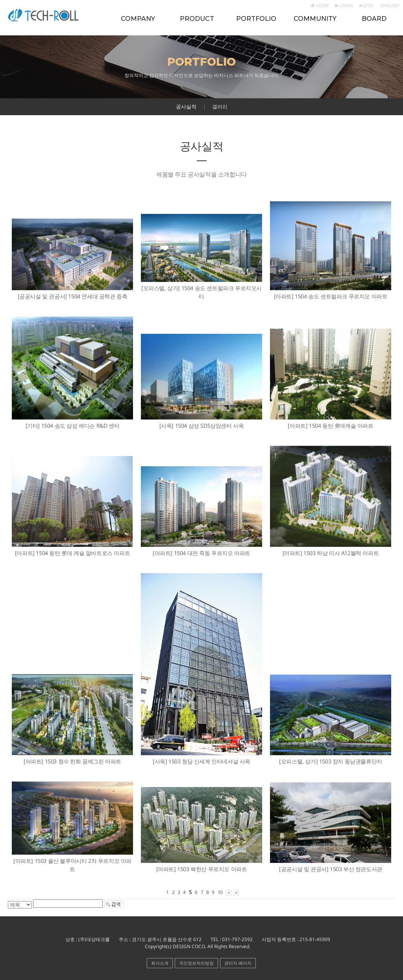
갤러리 (220, 107)
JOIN (366, 5)
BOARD (374, 19)
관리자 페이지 (238, 963)
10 (220, 893)
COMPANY (138, 19)
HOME (320, 5)
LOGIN (344, 5)
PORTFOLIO (256, 19)
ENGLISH (389, 5)
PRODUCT (197, 19)
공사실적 (186, 107)
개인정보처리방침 (196, 963)
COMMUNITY (315, 19)
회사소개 (160, 963)
